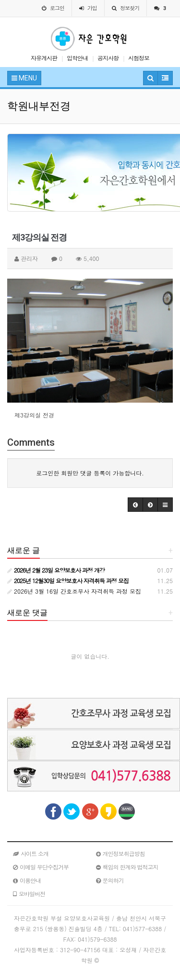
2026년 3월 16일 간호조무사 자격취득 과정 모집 (74, 591)
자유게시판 (44, 58)
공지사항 (108, 58)
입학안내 (77, 58)
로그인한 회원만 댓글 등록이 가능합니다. (90, 473)
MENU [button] (24, 78)
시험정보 (139, 58)
